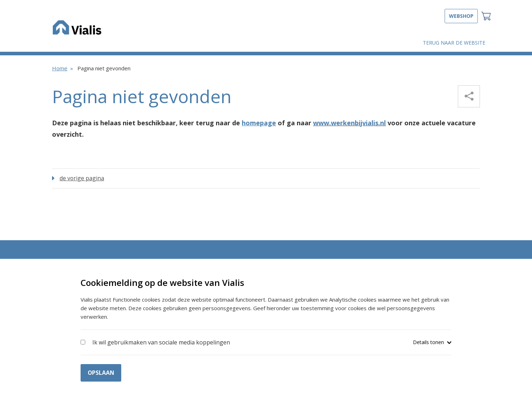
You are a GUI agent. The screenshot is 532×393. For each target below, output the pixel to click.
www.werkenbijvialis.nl (349, 123)
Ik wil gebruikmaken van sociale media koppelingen (161, 342)
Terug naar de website (454, 43)
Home (60, 68)
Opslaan (101, 372)
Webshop (461, 16)
